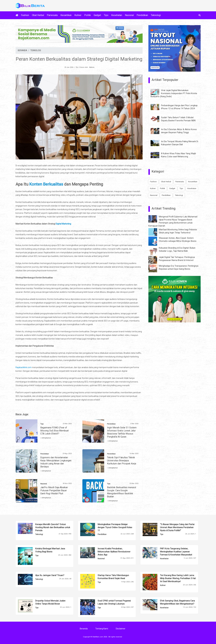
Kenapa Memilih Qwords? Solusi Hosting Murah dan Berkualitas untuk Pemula (53, 527)
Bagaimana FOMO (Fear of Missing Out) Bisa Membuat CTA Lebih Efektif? (54, 431)
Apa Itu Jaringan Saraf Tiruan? (50, 575)
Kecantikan (66, 15)
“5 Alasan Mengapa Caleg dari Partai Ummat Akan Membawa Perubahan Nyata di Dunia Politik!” (177, 527)
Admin (92, 67)
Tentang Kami (102, 629)
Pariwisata (52, 15)
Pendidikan (142, 15)
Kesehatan (117, 15)
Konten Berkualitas (46, 184)
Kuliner (78, 15)
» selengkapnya (46, 438)
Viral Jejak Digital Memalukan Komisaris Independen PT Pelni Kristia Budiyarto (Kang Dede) (174, 93)
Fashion (25, 15)
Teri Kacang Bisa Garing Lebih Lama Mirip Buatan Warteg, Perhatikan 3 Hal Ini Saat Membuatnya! (178, 578)
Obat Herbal (38, 15)
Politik (88, 15)
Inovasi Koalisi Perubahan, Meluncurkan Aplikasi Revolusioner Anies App (114, 552)
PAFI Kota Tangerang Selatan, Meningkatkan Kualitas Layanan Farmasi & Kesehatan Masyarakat (176, 552)
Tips (106, 15)
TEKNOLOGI (36, 50)
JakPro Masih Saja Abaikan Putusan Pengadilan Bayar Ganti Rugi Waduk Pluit (54, 490)
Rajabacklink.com (24, 367)
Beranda (84, 629)
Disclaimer (121, 629)
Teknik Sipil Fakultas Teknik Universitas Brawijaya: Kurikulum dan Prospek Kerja (122, 461)
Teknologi (156, 15)
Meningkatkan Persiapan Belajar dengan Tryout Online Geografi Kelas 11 (115, 527)
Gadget (97, 15)
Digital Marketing (63, 224)
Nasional (129, 15)
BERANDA (22, 50)
